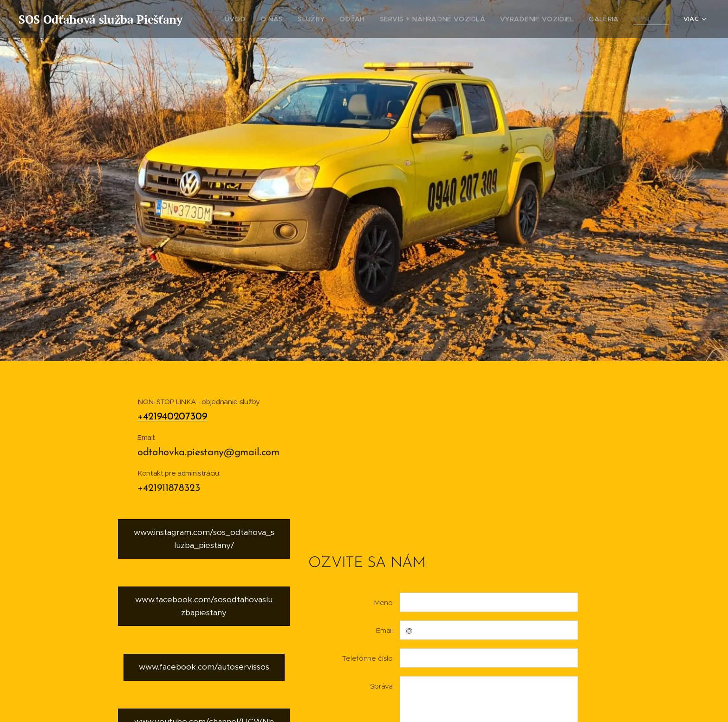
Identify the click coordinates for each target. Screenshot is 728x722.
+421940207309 (172, 417)
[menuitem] (271, 19)
